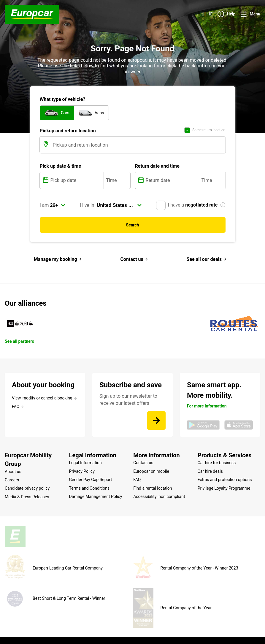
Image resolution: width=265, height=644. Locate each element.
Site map (50, 630)
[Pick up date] (76, 184)
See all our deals (207, 263)
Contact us (134, 263)
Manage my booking (58, 263)
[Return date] (172, 184)
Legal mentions (76, 630)
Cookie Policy (106, 630)
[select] (58, 209)
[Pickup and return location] (139, 148)
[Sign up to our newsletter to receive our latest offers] (156, 424)
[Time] (117, 184)
